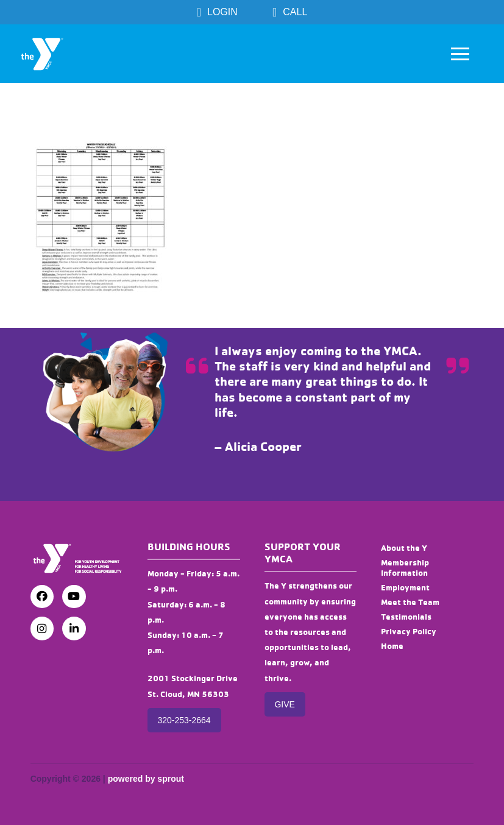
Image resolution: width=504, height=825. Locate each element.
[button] (460, 54)
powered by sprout (146, 779)
